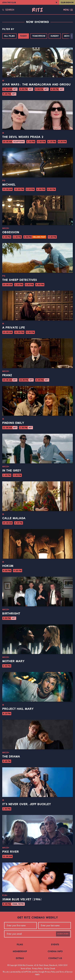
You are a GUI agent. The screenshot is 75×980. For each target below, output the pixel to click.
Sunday (55, 36)
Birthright (11, 614)
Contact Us (55, 958)
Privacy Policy (37, 968)
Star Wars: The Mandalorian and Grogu (36, 85)
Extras (20, 958)
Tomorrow (39, 36)
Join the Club (9, 2)
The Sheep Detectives (20, 280)
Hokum (8, 566)
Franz (7, 375)
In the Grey (12, 471)
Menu (68, 10)
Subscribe (63, 934)
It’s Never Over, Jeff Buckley (27, 804)
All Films (9, 36)
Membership (20, 951)
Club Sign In (67, 2)
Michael (9, 185)
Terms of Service (66, 972)
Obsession (11, 232)
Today (23, 36)
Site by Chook (49, 968)
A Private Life (14, 328)
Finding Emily (13, 423)
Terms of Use (26, 968)
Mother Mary (13, 661)
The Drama (11, 757)
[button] (72, 36)
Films (20, 944)
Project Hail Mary (18, 709)
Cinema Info (55, 951)
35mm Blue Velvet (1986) (22, 899)
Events (55, 944)
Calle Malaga (14, 518)
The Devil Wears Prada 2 (23, 137)
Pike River (11, 852)
